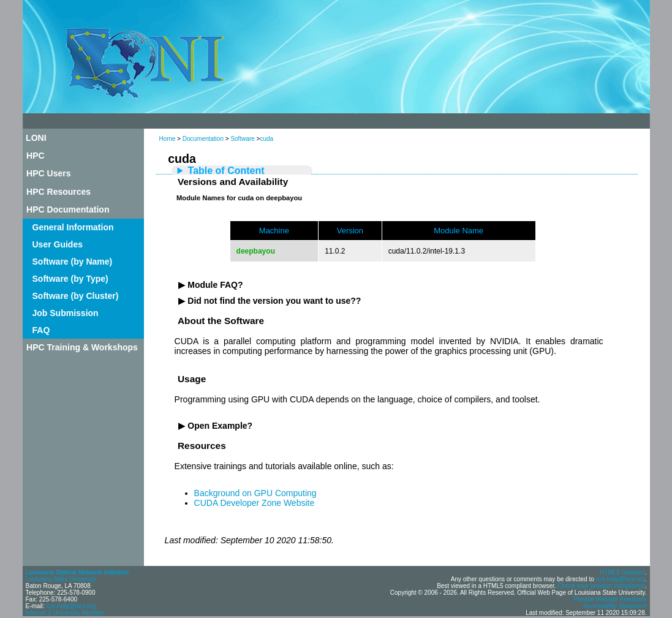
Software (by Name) (73, 262)
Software (242, 139)
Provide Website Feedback (610, 599)
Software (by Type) (70, 279)
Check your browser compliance (601, 586)
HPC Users (48, 173)
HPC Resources (59, 192)
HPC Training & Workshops (82, 347)
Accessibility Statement (615, 606)
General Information (73, 227)
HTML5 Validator (622, 572)
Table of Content (226, 171)
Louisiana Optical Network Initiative (77, 572)
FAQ (41, 330)
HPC (36, 156)
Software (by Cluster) (76, 296)
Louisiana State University (61, 579)
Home (168, 139)
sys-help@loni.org (70, 606)
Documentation (203, 139)
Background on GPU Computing (255, 493)
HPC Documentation (68, 209)
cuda (266, 139)
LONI (36, 138)
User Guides (58, 244)
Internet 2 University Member (65, 613)
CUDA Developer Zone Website (255, 503)
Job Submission (66, 313)
